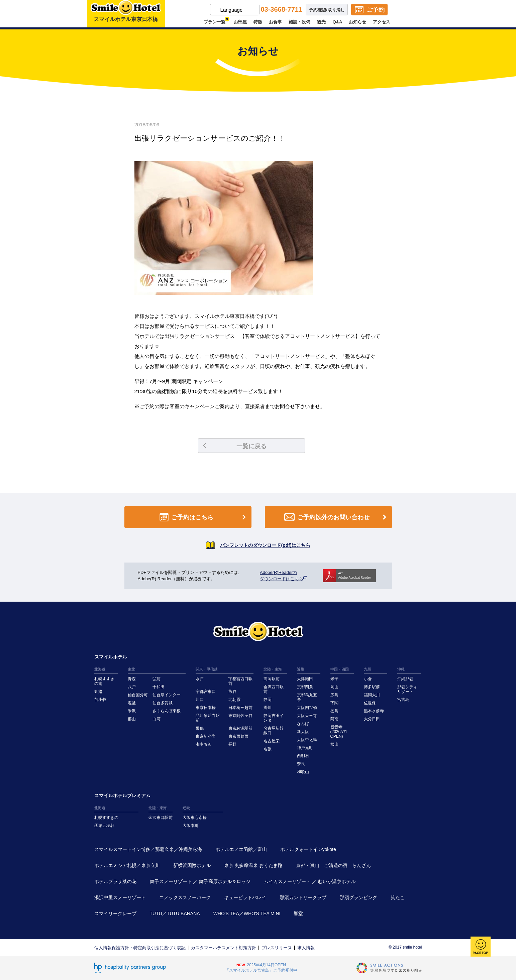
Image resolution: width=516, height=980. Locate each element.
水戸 (200, 679)
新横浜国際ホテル (192, 865)
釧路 (98, 692)
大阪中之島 (307, 740)
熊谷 (232, 692)
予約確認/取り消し (327, 10)
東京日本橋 (206, 708)
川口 (200, 700)
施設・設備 (299, 22)
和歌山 (303, 772)
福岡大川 (372, 695)
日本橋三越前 (240, 708)
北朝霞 (234, 700)
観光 (321, 22)
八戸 (132, 687)
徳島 (334, 711)
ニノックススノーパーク (185, 897)
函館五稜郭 (104, 826)
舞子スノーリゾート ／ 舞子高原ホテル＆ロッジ (200, 881)
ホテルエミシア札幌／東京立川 (127, 865)
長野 (232, 744)
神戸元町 (305, 748)
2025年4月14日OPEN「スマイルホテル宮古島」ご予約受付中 (261, 968)
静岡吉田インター (274, 718)
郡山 (132, 719)
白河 (157, 719)
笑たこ (398, 897)
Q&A (337, 22)
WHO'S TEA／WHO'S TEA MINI (247, 913)
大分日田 (372, 719)
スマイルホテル (111, 657)
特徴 (258, 22)
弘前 (157, 679)
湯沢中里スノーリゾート (120, 897)
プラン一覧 (216, 22)
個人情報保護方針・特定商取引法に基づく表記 (140, 948)
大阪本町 (191, 826)
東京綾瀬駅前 (240, 728)
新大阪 (303, 732)
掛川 (268, 708)
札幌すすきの (106, 818)
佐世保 (370, 703)
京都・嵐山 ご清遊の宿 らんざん (333, 865)
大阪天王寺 (307, 716)
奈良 (301, 764)
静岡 (268, 700)
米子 (334, 679)
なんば (303, 724)
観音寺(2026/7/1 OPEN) (339, 732)
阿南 (334, 719)
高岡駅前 (272, 679)
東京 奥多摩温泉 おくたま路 (253, 865)
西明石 (303, 756)
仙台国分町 (138, 695)
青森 (132, 679)
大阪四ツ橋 (307, 708)
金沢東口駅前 (161, 818)
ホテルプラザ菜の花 (115, 881)
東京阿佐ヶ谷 (240, 716)
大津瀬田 (305, 679)
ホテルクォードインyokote (308, 849)
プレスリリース (277, 948)
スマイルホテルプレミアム (122, 795)
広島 (334, 695)
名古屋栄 (272, 741)
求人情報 (306, 948)
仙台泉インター (167, 695)
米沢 (132, 711)
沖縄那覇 (405, 679)
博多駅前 (372, 687)
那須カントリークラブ (303, 897)
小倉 (368, 679)
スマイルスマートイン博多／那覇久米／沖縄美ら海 (148, 849)
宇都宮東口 (206, 692)
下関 (334, 703)
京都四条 (305, 687)
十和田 (159, 687)
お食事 (275, 22)
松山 (334, 744)
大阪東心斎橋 (195, 818)
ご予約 (376, 10)
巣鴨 (200, 728)
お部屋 (240, 22)
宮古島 (403, 700)
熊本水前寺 (374, 711)
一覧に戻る (235, 446)
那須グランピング (358, 897)
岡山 (334, 687)
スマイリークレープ (115, 913)
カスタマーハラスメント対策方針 (224, 948)
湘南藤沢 (204, 744)
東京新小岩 (206, 736)
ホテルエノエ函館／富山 (241, 849)
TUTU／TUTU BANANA (175, 913)
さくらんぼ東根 (167, 711)
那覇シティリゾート (407, 689)
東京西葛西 (238, 736)
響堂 (298, 913)
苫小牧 (100, 700)
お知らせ (357, 22)
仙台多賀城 (163, 703)
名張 (268, 749)
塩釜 (132, 703)
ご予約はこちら (204, 517)
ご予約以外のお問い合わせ (336, 517)
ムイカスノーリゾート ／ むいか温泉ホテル (310, 881)
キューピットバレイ (245, 897)
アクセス (382, 22)
